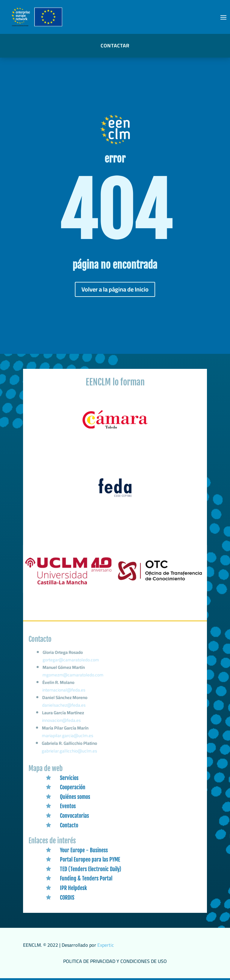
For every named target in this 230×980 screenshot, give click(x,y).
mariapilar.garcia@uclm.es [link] (68, 737)
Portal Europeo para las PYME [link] (90, 859)
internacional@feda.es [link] (65, 694)
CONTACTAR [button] (115, 46)
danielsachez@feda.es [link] (65, 708)
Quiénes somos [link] (75, 797)
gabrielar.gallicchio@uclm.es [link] (70, 751)
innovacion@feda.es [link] (62, 722)
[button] (223, 17)
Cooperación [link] (73, 787)
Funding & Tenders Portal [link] (86, 878)
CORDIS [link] (67, 898)
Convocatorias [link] (74, 816)
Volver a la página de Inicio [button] (115, 289)
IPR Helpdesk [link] (73, 888)
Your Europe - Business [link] (84, 850)
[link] (115, 429)
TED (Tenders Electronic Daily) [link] (91, 869)
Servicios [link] (69, 778)
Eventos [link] (68, 806)
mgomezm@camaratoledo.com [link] (74, 680)
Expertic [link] (106, 945)
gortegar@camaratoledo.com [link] (72, 666)
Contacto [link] (69, 825)
